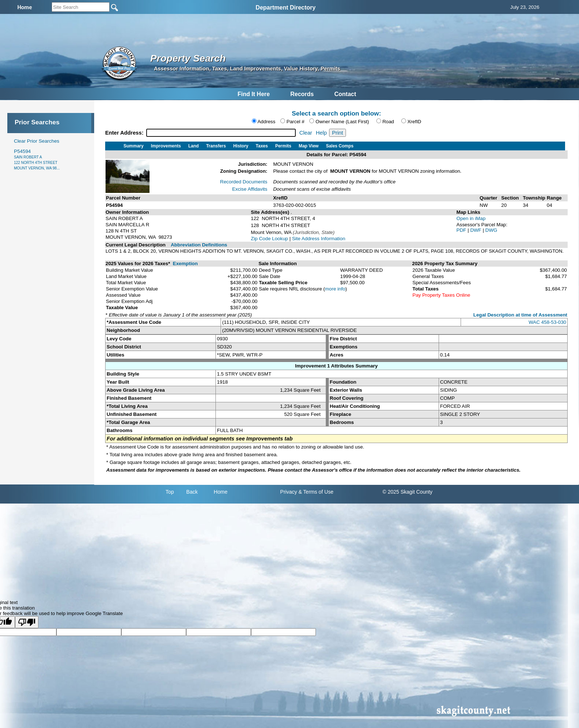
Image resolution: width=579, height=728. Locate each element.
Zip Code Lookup (270, 239)
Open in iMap (471, 218)
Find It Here (254, 94)
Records (302, 94)
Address (266, 122)
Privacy (289, 492)
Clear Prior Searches (37, 141)
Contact (345, 94)
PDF (462, 230)
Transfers (216, 146)
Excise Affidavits (250, 189)
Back (192, 492)
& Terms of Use (316, 492)
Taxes (262, 146)
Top (170, 492)
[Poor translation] (27, 622)
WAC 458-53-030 (547, 322)
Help (321, 133)
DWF (476, 230)
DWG (491, 230)
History (241, 146)
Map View (309, 146)
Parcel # (296, 122)
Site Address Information (319, 239)
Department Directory (286, 8)
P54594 (37, 159)
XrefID (414, 122)
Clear (306, 133)
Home (220, 492)
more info (335, 289)
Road (388, 122)
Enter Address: (125, 133)
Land (194, 146)
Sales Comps (340, 146)
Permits (283, 146)
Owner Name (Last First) (342, 122)
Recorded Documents (244, 182)
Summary (134, 146)
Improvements (166, 146)
